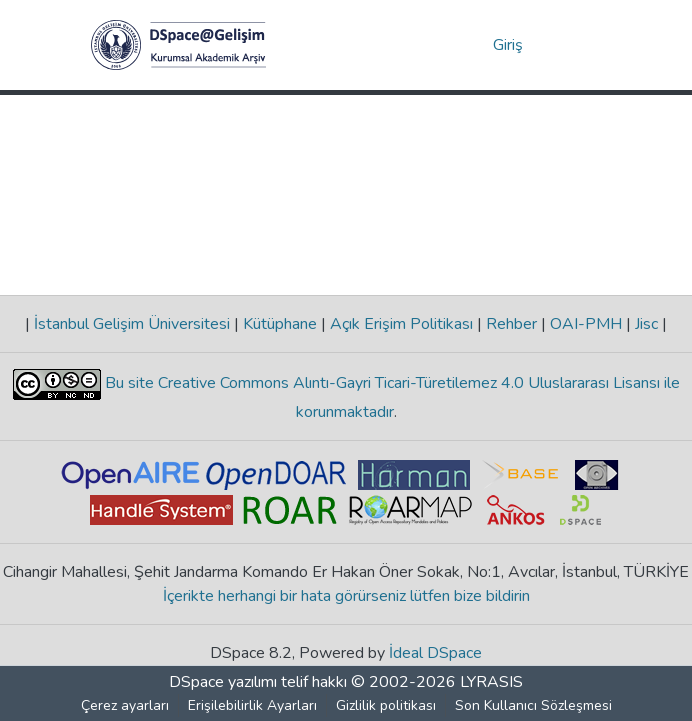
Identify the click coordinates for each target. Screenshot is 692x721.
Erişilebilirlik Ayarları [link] (252, 705)
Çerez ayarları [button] (125, 705)
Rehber (511, 324)
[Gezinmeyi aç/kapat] (573, 45)
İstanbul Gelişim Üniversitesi (132, 324)
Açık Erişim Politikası (401, 324)
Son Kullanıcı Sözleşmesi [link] (533, 705)
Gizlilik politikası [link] (386, 705)
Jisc (646, 324)
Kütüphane (280, 324)
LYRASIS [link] (491, 682)
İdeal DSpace (435, 653)
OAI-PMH (586, 324)
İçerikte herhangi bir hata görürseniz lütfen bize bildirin (346, 596)
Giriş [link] (509, 45)
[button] (178, 45)
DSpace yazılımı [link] (223, 682)
